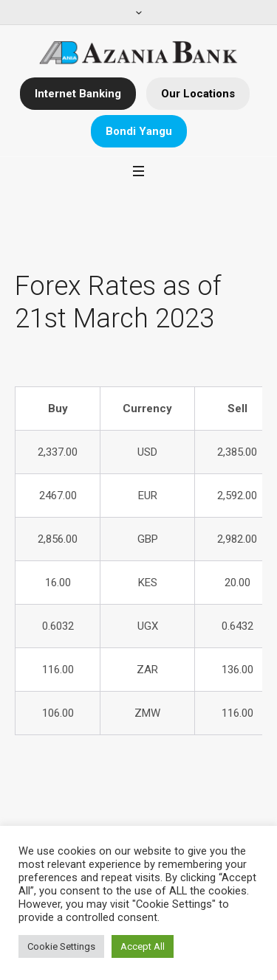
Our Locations (198, 94)
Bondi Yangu (139, 131)
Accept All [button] (143, 946)
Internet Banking (78, 94)
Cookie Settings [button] (61, 946)
